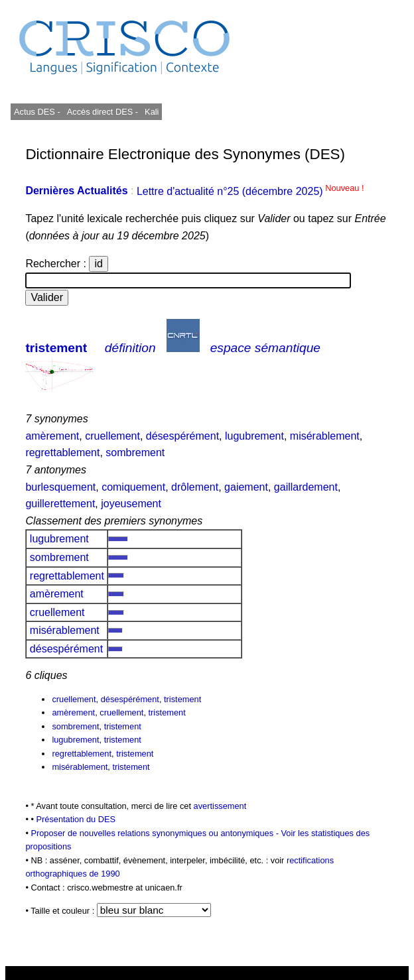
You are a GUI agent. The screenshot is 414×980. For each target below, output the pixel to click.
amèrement (52, 436)
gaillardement (306, 487)
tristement (56, 348)
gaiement (246, 487)
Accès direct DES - (103, 112)
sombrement (135, 453)
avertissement (220, 806)
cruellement (112, 436)
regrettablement (62, 453)
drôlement (195, 487)
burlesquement (60, 487)
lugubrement (254, 436)
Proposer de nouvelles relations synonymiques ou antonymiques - (156, 833)
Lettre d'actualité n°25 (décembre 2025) (250, 191)
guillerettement (60, 504)
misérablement (325, 436)
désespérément (182, 436)
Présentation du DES (76, 819)
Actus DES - (37, 112)
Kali (152, 112)
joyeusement (131, 504)
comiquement (133, 487)
